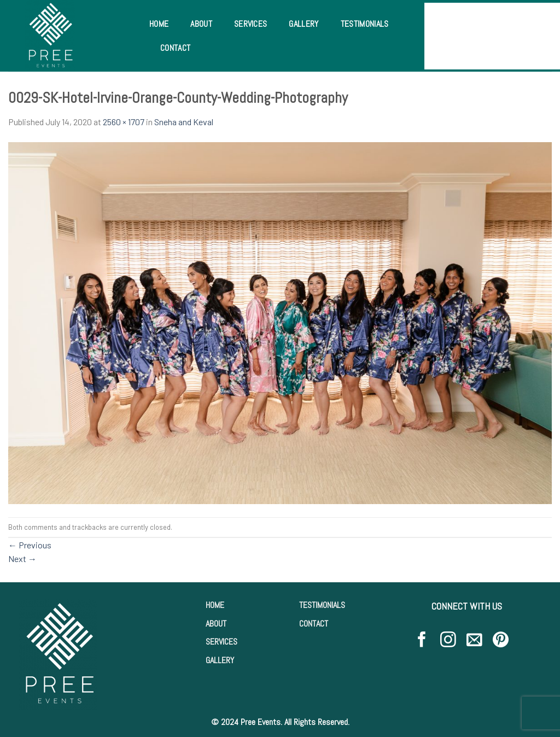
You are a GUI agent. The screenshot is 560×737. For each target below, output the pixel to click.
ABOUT (216, 624)
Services (251, 24)
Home (159, 24)
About (201, 24)
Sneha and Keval (184, 122)
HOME (215, 605)
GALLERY (220, 660)
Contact (175, 48)
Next (22, 558)
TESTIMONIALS (322, 605)
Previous (30, 545)
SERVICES (221, 642)
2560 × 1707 (124, 122)
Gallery (304, 24)
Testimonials (365, 24)
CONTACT (314, 624)
